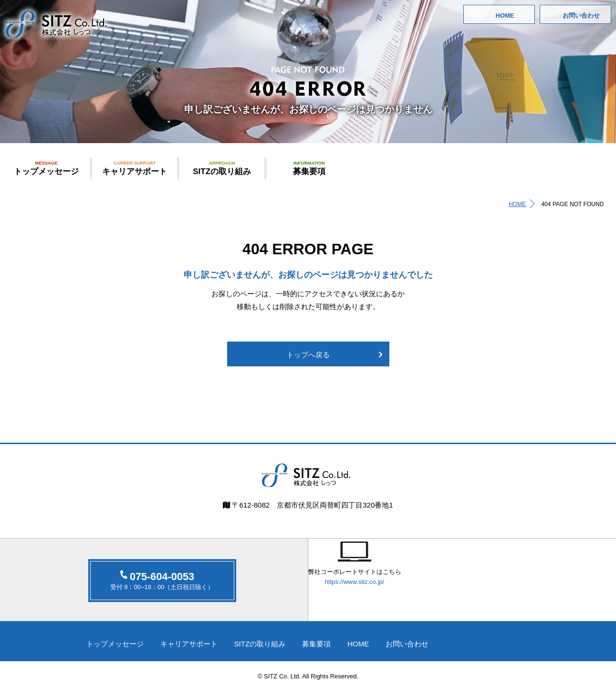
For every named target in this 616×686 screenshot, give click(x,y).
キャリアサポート (135, 168)
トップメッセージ (47, 168)
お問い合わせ (581, 16)
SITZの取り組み (222, 168)
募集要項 (309, 168)
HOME (505, 16)
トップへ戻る (308, 356)
